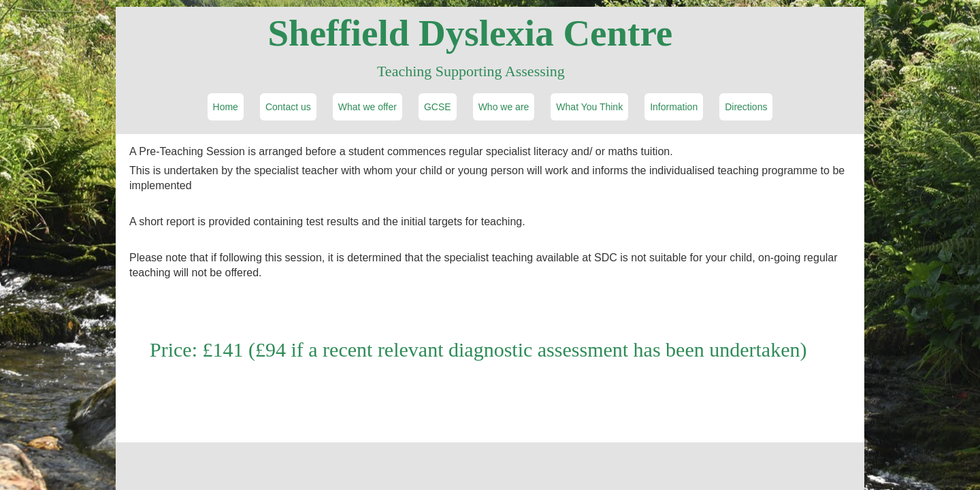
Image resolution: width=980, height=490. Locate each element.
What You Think (589, 107)
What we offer (367, 107)
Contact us (288, 107)
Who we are (504, 107)
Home (226, 107)
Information (674, 107)
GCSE (438, 107)
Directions (746, 107)
